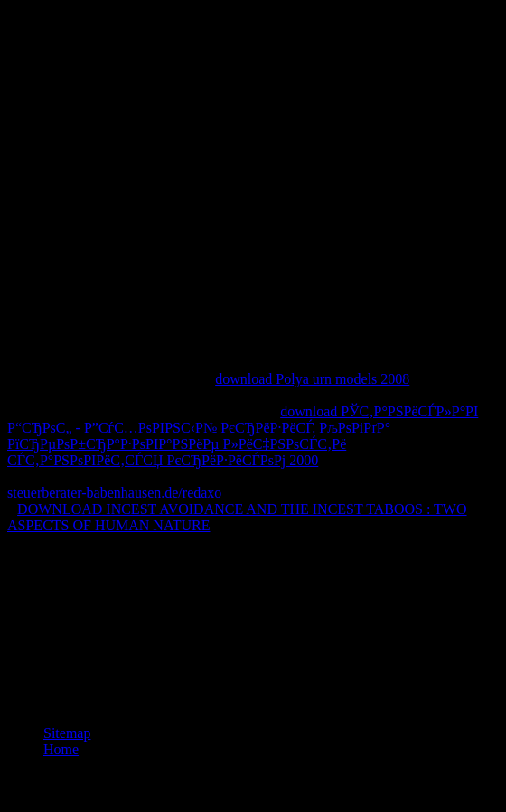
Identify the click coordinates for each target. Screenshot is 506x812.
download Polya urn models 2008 (312, 379)
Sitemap (67, 733)
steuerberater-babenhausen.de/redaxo (114, 493)
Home (61, 749)
